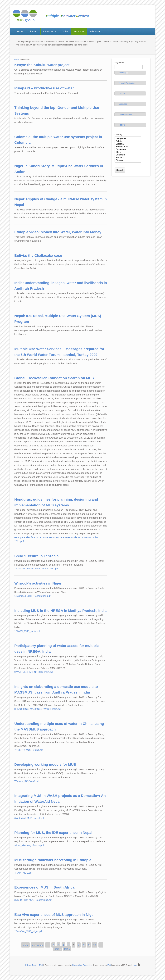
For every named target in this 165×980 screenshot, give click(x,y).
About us (33, 32)
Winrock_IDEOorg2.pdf (27, 781)
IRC (109, 965)
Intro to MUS (50, 32)
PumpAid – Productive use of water (44, 88)
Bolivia (128, 141)
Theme (122, 94)
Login (136, 965)
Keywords (119, 63)
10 (95, 945)
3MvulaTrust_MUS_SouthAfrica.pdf (33, 900)
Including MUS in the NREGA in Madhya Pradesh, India (60, 611)
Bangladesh (128, 138)
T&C (41, 965)
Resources (79, 32)
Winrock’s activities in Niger (38, 583)
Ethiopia (128, 160)
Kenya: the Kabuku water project (42, 65)
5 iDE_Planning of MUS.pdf (29, 845)
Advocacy (95, 32)
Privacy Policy (31, 965)
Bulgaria (128, 144)
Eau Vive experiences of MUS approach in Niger (55, 915)
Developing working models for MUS (45, 764)
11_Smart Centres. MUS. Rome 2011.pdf (36, 569)
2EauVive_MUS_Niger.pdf (28, 931)
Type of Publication (127, 83)
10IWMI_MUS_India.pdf (27, 631)
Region (122, 125)
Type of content (125, 114)
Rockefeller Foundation (82, 965)
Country (118, 135)
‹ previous (37, 945)
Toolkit (65, 32)
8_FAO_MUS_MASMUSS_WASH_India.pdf (38, 709)
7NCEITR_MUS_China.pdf (29, 750)
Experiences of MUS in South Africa (44, 887)
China (128, 152)
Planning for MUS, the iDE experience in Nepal (53, 833)
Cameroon (128, 149)
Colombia (128, 155)
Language (123, 104)
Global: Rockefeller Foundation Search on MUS (54, 378)
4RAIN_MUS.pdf (23, 873)
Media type (123, 73)
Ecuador (128, 158)
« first (26, 945)
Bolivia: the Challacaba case (38, 256)
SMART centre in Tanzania (36, 556)
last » (67, 949)
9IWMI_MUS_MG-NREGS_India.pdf (34, 672)
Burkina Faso (128, 147)
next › (58, 949)
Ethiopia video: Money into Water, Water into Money (58, 232)
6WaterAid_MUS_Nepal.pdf (29, 818)
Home (20, 32)
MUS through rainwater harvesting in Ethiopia (53, 860)
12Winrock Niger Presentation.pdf (32, 596)
